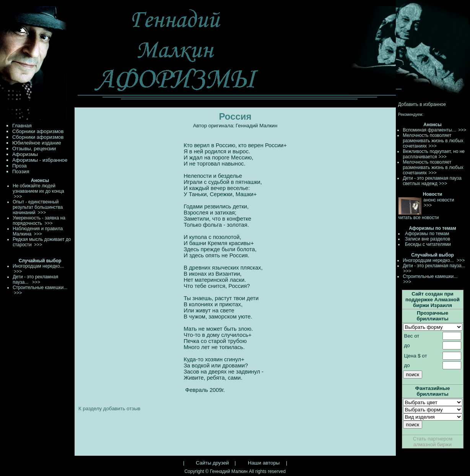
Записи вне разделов (428, 239)
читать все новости (418, 218)
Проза (20, 166)
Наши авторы (264, 463)
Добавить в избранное (422, 104)
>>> (462, 130)
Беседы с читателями (428, 244)
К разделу (90, 409)
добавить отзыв (122, 409)
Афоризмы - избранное (40, 160)
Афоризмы (25, 154)
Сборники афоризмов (38, 131)
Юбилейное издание (37, 143)
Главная (22, 126)
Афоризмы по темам (427, 234)
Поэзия (21, 171)
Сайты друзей (212, 463)
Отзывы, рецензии (34, 149)
